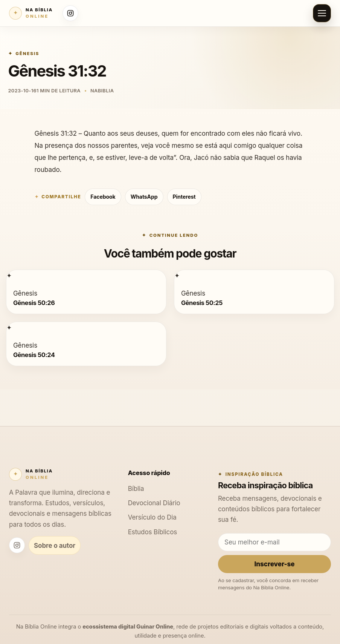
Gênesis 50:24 (34, 354)
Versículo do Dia (152, 517)
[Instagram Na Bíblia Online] (70, 13)
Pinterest (184, 197)
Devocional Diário (154, 503)
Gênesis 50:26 (34, 303)
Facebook (103, 197)
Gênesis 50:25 (202, 303)
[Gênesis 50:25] (177, 275)
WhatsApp (144, 197)
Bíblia (136, 488)
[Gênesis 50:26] (9, 275)
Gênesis (27, 54)
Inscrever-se (274, 564)
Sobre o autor (55, 545)
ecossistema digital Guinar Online (128, 627)
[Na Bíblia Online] (31, 13)
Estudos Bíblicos (153, 532)
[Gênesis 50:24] (9, 327)
